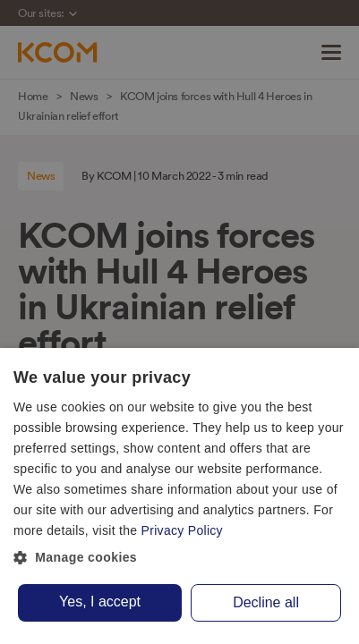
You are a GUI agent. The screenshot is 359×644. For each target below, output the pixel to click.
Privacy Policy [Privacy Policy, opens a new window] (182, 530)
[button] (179, 558)
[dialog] (179, 496)
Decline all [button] (266, 602)
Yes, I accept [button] (100, 602)
